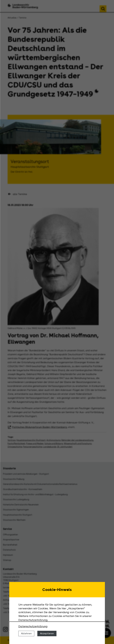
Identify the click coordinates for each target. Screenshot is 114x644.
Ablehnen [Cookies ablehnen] (26, 633)
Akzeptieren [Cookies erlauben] (47, 633)
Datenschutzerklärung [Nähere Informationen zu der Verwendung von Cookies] (33, 626)
